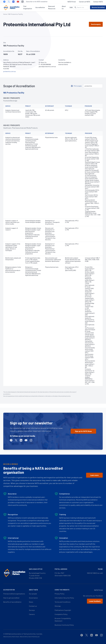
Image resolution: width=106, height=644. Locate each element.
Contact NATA (98, 2)
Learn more (94, 475)
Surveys (32, 610)
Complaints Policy (61, 614)
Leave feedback (95, 601)
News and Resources (52, 7)
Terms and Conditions (63, 602)
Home (5, 14)
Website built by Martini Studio (11, 637)
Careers (32, 614)
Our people (33, 594)
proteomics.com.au (10, 71)
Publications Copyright (63, 610)
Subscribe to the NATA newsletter (37, 2)
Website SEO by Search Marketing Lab (30, 637)
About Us (64, 7)
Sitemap (58, 606)
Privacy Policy (59, 594)
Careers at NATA (85, 2)
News (31, 602)
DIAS (71, 7)
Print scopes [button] (78, 86)
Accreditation (40, 7)
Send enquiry (96, 24)
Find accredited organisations (14, 594)
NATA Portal (72, 2)
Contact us (33, 606)
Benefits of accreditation (12, 602)
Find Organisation (28, 7)
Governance (33, 598)
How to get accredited (11, 598)
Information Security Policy (64, 598)
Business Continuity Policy (64, 625)
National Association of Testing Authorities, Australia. (25, 634)
